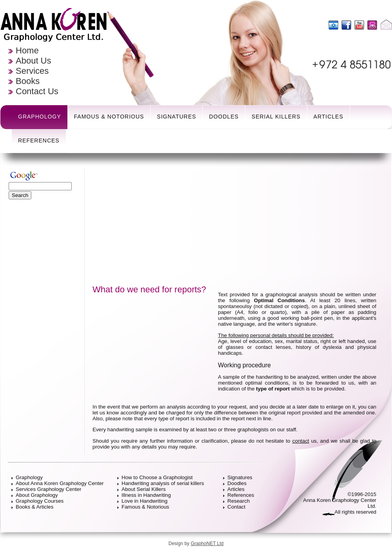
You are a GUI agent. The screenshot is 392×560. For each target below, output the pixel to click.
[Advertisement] (45, 322)
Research (239, 501)
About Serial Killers (144, 489)
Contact (236, 507)
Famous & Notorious (109, 117)
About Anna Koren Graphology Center (60, 483)
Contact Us (37, 91)
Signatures (176, 117)
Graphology (40, 117)
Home (27, 50)
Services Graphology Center (48, 489)
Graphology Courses (40, 501)
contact (301, 441)
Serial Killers (276, 117)
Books (28, 81)
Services (32, 71)
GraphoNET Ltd (207, 544)
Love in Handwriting (144, 501)
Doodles (224, 117)
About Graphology (37, 495)
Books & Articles (34, 507)
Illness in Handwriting (146, 495)
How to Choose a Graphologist (157, 477)
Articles (328, 117)
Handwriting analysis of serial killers (163, 483)
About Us (34, 61)
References (39, 140)
